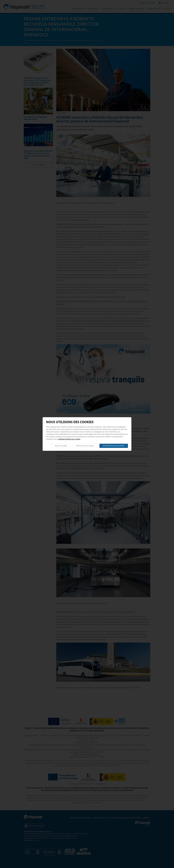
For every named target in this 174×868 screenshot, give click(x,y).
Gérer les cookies (61, 446)
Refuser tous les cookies (85, 446)
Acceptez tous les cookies (114, 446)
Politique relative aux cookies (69, 439)
